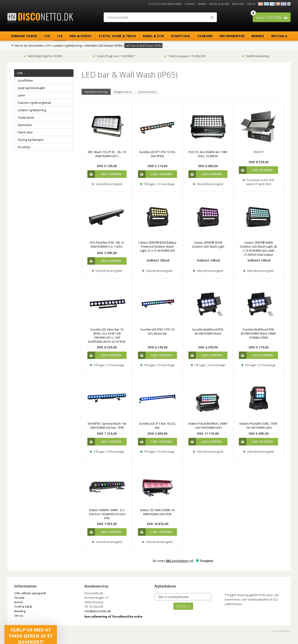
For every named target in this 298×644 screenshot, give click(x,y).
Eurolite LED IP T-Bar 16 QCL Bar (158, 426)
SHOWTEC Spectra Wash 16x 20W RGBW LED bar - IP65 (107, 426)
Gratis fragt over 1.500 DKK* (114, 56)
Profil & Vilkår (219, 4)
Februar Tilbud (24, 36)
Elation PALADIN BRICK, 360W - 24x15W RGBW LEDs (208, 426)
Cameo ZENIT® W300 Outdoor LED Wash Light (208, 244)
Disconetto (36, 45)
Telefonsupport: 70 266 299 (184, 56)
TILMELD (183, 606)
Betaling (238, 4)
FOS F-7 (259, 152)
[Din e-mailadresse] (183, 597)
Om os (251, 4)
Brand (202, 4)
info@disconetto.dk (98, 611)
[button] (31, 633)
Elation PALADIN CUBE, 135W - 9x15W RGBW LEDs (258, 426)
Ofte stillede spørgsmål (165, 4)
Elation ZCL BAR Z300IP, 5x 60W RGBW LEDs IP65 (158, 512)
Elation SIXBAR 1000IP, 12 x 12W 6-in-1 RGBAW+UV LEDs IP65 (107, 514)
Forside (190, 4)
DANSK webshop (255, 56)
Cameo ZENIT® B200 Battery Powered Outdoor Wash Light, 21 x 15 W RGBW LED (157, 246)
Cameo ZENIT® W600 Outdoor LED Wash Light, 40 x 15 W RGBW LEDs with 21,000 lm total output (258, 249)
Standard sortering (96, 92)
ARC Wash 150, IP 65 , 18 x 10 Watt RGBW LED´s (107, 154)
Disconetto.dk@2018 (281, 631)
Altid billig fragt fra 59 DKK (43, 56)
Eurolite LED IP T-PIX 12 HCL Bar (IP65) (157, 154)
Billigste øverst (123, 92)
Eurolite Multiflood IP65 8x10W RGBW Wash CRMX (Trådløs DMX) (258, 333)
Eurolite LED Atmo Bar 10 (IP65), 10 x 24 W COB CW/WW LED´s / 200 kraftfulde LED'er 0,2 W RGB (107, 335)
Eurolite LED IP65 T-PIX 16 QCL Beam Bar (157, 331)
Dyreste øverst (147, 92)
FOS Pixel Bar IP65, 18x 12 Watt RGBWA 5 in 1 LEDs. (107, 244)
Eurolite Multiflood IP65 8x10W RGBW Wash (208, 331)
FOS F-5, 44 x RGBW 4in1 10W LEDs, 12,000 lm (208, 154)
